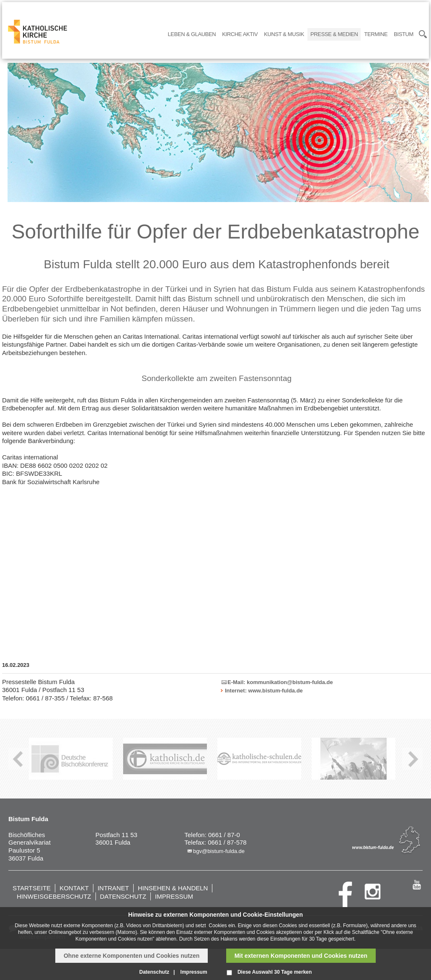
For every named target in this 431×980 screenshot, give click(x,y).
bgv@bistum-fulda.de (219, 851)
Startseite (32, 888)
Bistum (404, 34)
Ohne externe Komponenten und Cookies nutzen (132, 956)
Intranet (113, 888)
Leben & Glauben (192, 34)
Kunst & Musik (284, 34)
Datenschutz (123, 896)
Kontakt (74, 888)
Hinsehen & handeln (173, 888)
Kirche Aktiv (240, 34)
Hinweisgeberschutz (54, 896)
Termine (376, 34)
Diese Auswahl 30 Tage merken (275, 972)
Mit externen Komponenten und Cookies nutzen (301, 956)
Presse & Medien (334, 34)
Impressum (174, 896)
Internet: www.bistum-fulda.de (264, 691)
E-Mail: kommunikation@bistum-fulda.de (280, 682)
